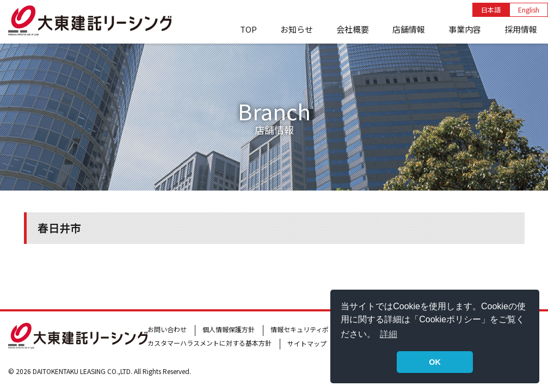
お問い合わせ (167, 329)
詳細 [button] (389, 334)
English (529, 10)
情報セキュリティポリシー (309, 329)
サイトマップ (307, 343)
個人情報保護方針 (229, 329)
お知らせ (297, 29)
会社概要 (353, 29)
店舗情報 (409, 29)
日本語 (491, 10)
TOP (248, 29)
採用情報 (521, 29)
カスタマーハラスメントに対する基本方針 (210, 343)
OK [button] (435, 362)
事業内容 (465, 29)
